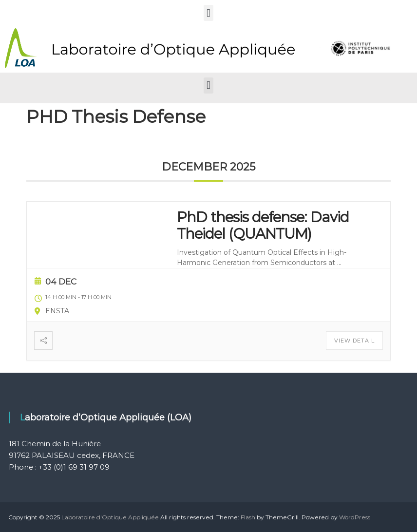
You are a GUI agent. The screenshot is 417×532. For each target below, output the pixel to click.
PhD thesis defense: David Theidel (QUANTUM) (263, 226)
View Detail (354, 341)
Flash (248, 517)
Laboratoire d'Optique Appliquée (110, 517)
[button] (208, 13)
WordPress (355, 517)
